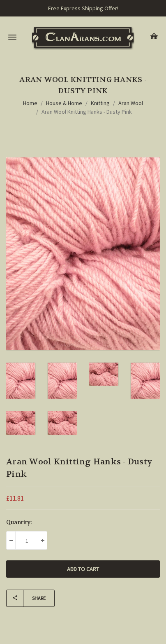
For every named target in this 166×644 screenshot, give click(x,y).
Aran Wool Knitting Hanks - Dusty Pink (87, 112)
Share (26, 598)
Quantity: (19, 522)
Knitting (100, 103)
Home (30, 103)
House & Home (64, 103)
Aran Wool (131, 103)
